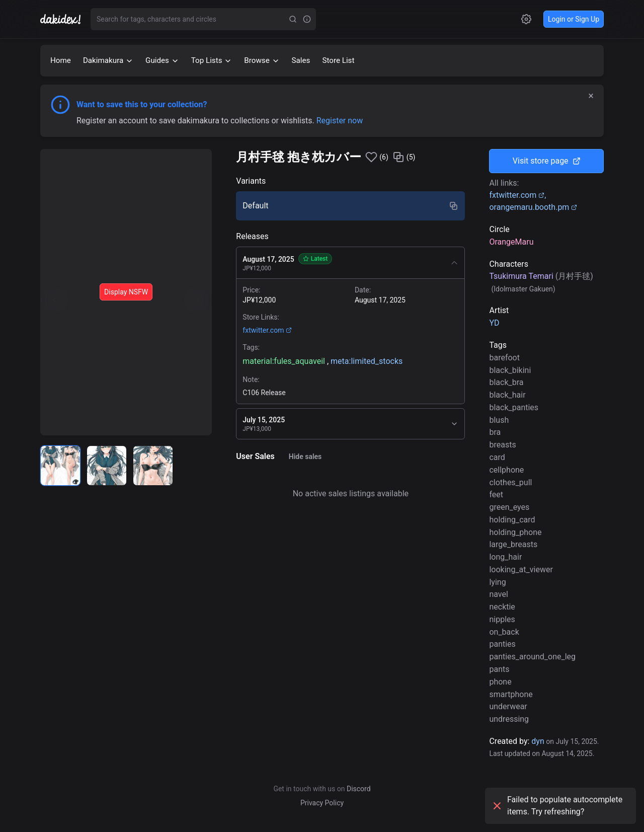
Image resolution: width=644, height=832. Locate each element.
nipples (502, 619)
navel (498, 594)
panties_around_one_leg (532, 657)
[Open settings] (526, 19)
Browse (262, 60)
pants (499, 669)
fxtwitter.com (267, 330)
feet (496, 495)
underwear (508, 706)
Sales (301, 60)
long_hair (505, 557)
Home (61, 60)
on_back (504, 632)
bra (495, 432)
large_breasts (513, 544)
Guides (162, 60)
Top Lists (212, 60)
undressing (509, 719)
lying (497, 582)
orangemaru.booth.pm (533, 207)
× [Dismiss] (591, 96)
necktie (502, 607)
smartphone (511, 694)
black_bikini (510, 370)
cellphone (506, 470)
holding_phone (515, 532)
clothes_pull (510, 482)
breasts (502, 445)
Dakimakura (108, 60)
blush (499, 420)
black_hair (507, 395)
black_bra (506, 382)
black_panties (514, 407)
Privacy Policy (322, 803)
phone (500, 682)
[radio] (60, 466)
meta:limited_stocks (367, 361)
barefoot (504, 358)
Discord (359, 789)
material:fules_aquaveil (284, 361)
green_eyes (509, 507)
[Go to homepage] (65, 19)
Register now (340, 121)
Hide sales (305, 457)
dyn (538, 741)
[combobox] (188, 19)
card (497, 457)
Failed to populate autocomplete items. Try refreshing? (557, 806)
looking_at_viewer (521, 570)
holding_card (512, 520)
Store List (338, 60)
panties (502, 644)
